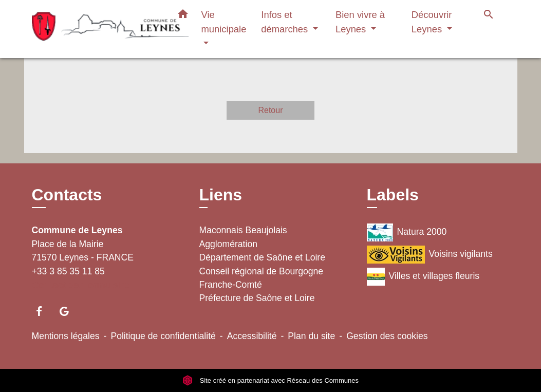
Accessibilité (252, 336)
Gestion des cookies (387, 336)
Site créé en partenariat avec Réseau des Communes (270, 380)
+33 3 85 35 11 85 (68, 271)
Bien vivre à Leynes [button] (360, 22)
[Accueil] (96, 29)
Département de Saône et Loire (263, 257)
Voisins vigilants (430, 255)
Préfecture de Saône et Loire (257, 298)
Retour (270, 110)
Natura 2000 (407, 232)
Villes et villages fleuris (423, 277)
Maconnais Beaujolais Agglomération (243, 237)
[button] (183, 16)
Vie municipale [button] (224, 22)
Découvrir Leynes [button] (432, 22)
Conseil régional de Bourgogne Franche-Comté (262, 278)
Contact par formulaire (81, 285)
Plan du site (311, 336)
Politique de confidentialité (163, 336)
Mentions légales (66, 336)
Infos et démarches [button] (286, 22)
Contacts (67, 195)
